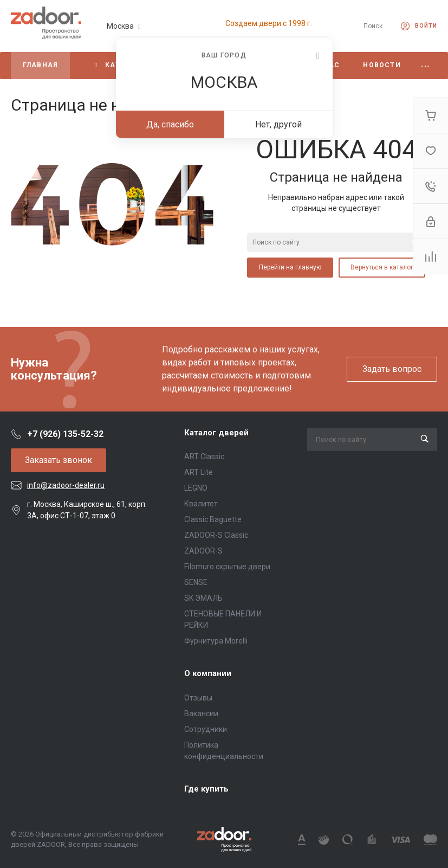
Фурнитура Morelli (216, 641)
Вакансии (201, 713)
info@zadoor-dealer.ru (66, 485)
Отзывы (198, 698)
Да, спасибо (170, 124)
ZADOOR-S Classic (216, 535)
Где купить (206, 789)
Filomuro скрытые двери (227, 567)
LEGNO (196, 488)
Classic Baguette (213, 519)
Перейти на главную (290, 267)
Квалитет (201, 504)
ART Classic (204, 456)
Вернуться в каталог (382, 267)
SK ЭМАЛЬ (203, 598)
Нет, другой (278, 124)
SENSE (196, 582)
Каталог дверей (216, 433)
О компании (208, 673)
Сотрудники (206, 729)
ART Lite (199, 472)
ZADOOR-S (203, 551)
